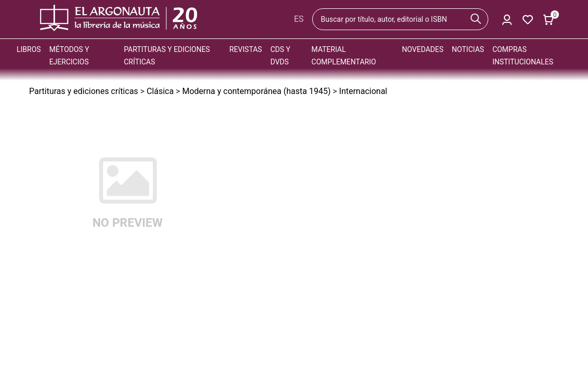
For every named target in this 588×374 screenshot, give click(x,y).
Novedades (423, 49)
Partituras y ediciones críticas (84, 91)
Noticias (468, 49)
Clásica (160, 91)
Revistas (246, 49)
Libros (29, 49)
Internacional (363, 91)
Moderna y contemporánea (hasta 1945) (257, 91)
